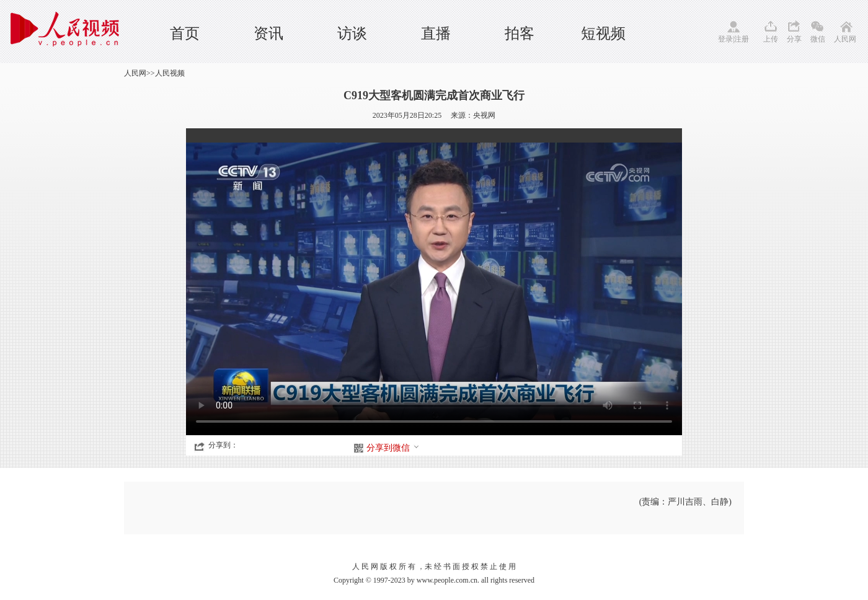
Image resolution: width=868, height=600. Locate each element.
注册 (742, 39)
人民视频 (170, 73)
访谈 (352, 33)
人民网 (845, 39)
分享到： (223, 445)
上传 (771, 39)
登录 (725, 39)
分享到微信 (393, 448)
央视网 (484, 115)
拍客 (520, 33)
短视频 (603, 33)
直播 (436, 33)
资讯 (268, 33)
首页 (185, 33)
